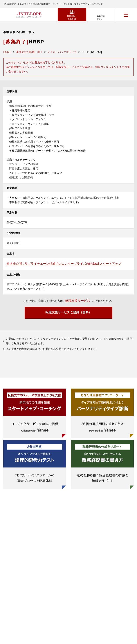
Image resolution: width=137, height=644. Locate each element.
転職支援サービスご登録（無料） (68, 312)
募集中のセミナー (101, 18)
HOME (7, 52)
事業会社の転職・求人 (29, 52)
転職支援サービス (78, 301)
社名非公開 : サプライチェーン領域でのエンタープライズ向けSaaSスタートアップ (64, 264)
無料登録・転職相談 (72, 18)
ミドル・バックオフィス (62, 52)
